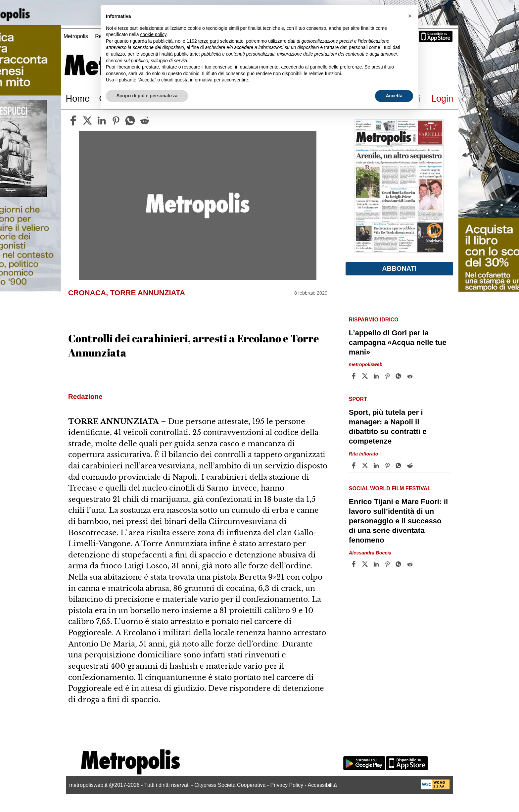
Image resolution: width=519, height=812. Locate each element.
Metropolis (76, 36)
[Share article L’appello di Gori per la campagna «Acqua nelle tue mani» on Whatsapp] (400, 376)
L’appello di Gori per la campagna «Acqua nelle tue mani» (398, 342)
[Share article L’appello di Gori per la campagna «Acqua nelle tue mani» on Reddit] (411, 376)
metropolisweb (366, 365)
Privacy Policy (287, 785)
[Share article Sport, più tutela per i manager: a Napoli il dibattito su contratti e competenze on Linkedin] (377, 465)
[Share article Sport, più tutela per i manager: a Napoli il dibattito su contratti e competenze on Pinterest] (388, 465)
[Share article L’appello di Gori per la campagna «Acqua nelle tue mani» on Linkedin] (377, 376)
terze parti (209, 41)
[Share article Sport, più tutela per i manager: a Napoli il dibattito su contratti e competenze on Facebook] (354, 465)
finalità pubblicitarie (179, 54)
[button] (410, 16)
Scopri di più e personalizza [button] (147, 96)
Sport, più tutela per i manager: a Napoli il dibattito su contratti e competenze (388, 427)
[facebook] (73, 120)
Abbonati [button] (399, 268)
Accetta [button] (394, 96)
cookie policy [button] (153, 34)
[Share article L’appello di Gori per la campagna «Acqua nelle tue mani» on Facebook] (354, 376)
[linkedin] (102, 120)
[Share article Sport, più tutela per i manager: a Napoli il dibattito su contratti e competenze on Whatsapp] (400, 465)
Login (442, 98)
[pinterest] (116, 120)
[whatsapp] (130, 120)
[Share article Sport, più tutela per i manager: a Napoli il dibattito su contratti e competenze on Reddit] (411, 465)
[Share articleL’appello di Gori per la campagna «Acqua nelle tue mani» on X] (366, 376)
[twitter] (87, 120)
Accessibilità (322, 785)
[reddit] (145, 120)
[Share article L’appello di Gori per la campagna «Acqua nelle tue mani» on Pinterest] (388, 376)
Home (78, 98)
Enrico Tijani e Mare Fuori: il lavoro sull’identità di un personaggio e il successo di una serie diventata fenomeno (398, 521)
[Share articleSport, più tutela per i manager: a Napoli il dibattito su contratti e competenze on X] (366, 465)
